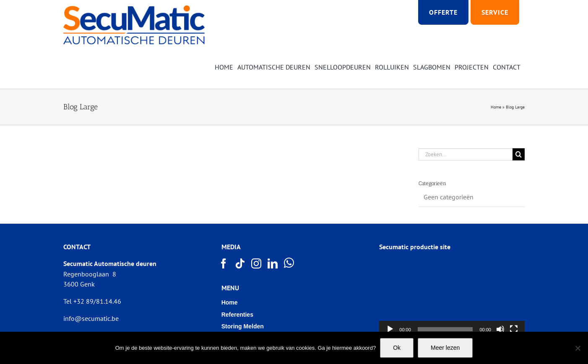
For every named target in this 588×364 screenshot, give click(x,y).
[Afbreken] (500, 329)
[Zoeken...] (466, 154)
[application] (452, 297)
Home (496, 107)
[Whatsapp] (289, 263)
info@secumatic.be (91, 318)
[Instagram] (257, 263)
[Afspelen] (390, 329)
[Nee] (578, 348)
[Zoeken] (519, 154)
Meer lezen (445, 348)
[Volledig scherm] (514, 329)
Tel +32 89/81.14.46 (92, 301)
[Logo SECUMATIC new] (134, 8)
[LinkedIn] (273, 263)
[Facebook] (224, 263)
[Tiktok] (240, 263)
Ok (397, 348)
